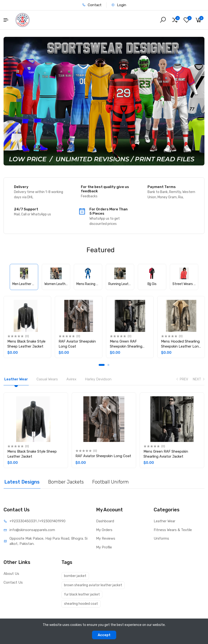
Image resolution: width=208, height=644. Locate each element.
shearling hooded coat (81, 604)
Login (119, 5)
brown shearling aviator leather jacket (93, 585)
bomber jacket (75, 576)
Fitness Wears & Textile (173, 530)
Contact (92, 5)
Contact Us (13, 582)
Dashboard (105, 521)
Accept (104, 635)
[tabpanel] (27, 327)
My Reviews (106, 538)
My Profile (104, 547)
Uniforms (161, 538)
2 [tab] (108, 365)
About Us (11, 574)
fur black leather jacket (82, 594)
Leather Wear (164, 521)
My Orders (104, 530)
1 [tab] (102, 365)
